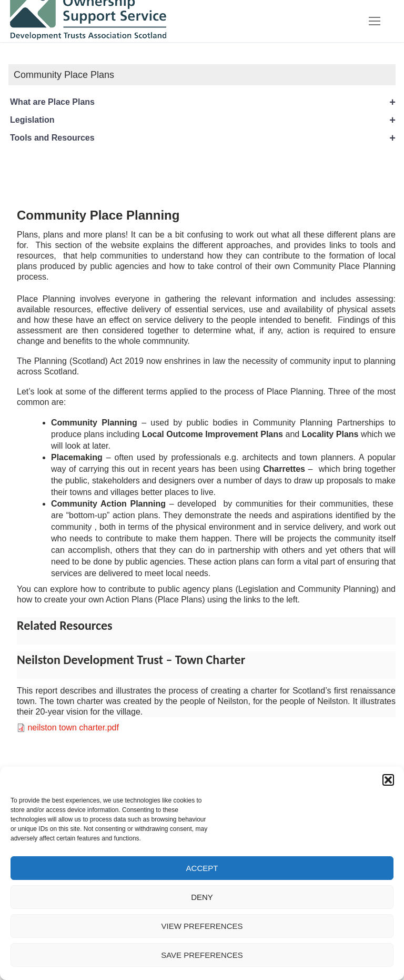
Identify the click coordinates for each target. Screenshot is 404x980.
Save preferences (202, 955)
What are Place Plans (203, 102)
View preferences (202, 926)
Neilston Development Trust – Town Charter (131, 660)
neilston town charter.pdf (73, 727)
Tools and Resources (203, 138)
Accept (202, 868)
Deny (202, 897)
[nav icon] (375, 21)
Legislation (203, 120)
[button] (388, 780)
